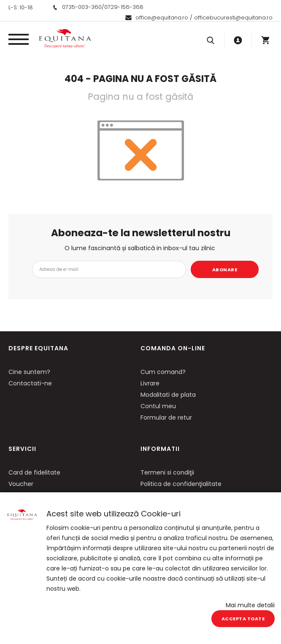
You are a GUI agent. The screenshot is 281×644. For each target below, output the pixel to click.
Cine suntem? (29, 372)
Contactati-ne (30, 383)
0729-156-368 (124, 7)
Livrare (150, 383)
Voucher (21, 484)
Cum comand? (163, 372)
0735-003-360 (82, 7)
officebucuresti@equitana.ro (233, 18)
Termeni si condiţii (167, 472)
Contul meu (158, 406)
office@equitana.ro (162, 18)
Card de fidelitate (34, 472)
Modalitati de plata (168, 395)
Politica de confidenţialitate (181, 484)
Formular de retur (166, 418)
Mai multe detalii (250, 605)
